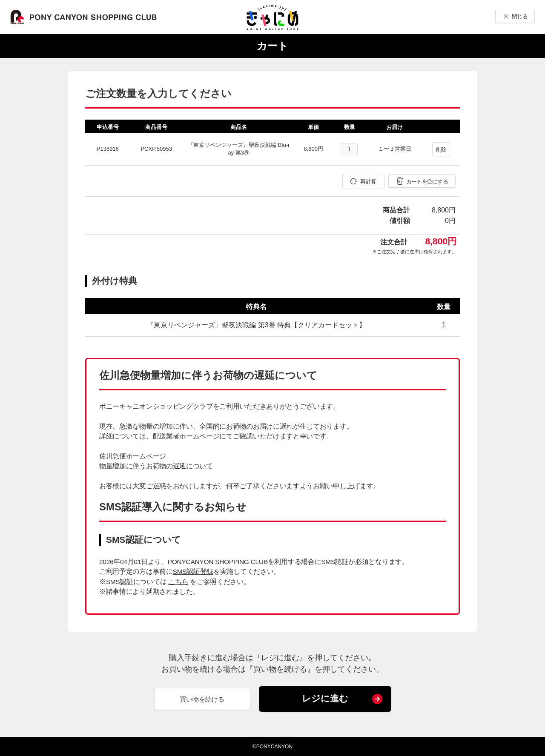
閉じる (520, 16)
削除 (441, 150)
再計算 (368, 182)
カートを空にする (427, 182)
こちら (178, 582)
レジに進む (325, 698)
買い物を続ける (202, 699)
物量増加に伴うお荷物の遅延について (156, 466)
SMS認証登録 (193, 571)
